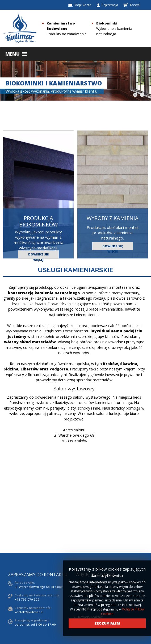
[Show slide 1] (135, 95)
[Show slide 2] (142, 95)
